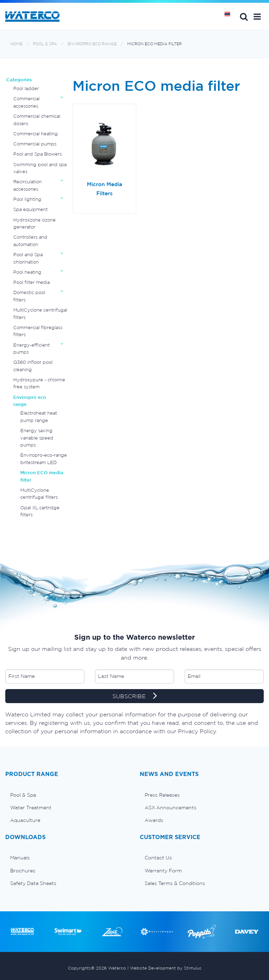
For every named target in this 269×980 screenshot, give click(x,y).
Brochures (23, 871)
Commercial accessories (26, 102)
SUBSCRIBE (135, 696)
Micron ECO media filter (154, 44)
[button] (257, 16)
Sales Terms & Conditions (175, 883)
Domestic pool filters (29, 296)
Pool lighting (27, 199)
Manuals (20, 858)
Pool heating (27, 272)
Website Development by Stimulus (166, 968)
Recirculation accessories (27, 185)
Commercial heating (36, 134)
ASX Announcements (171, 808)
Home (16, 44)
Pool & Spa (45, 44)
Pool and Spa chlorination (28, 258)
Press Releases (162, 795)
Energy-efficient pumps (32, 349)
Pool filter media (32, 282)
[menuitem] (67, 795)
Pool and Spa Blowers (37, 154)
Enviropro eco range (92, 44)
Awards (154, 820)
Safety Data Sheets (33, 883)
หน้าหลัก (230, 16)
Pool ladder (26, 89)
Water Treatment (31, 808)
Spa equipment (30, 209)
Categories (19, 80)
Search (244, 16)
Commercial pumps (35, 144)
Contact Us (158, 858)
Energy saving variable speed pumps (37, 438)
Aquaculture (25, 820)
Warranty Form (163, 871)
